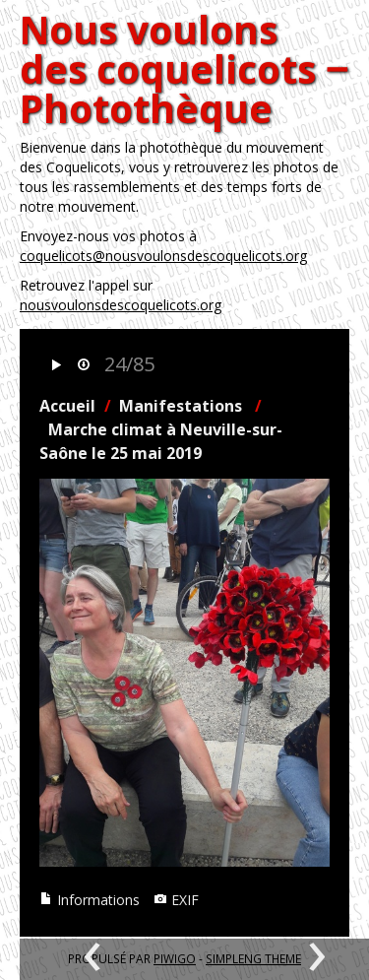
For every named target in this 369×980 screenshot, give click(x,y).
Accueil (67, 406)
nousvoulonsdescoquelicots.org (121, 305)
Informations (90, 900)
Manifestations (181, 406)
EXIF (176, 900)
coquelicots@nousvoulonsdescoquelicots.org (163, 256)
